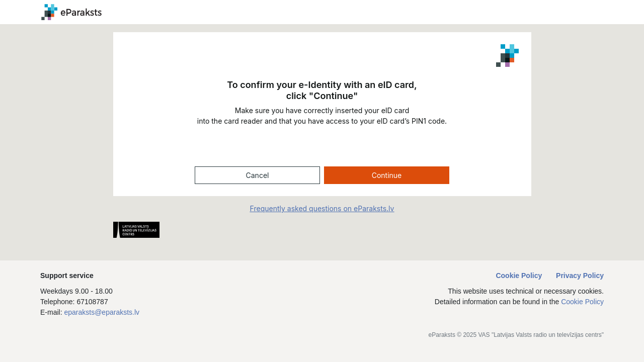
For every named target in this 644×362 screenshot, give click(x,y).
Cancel (258, 175)
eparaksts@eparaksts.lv (102, 312)
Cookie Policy (520, 276)
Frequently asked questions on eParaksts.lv (322, 208)
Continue (387, 175)
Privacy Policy (580, 276)
